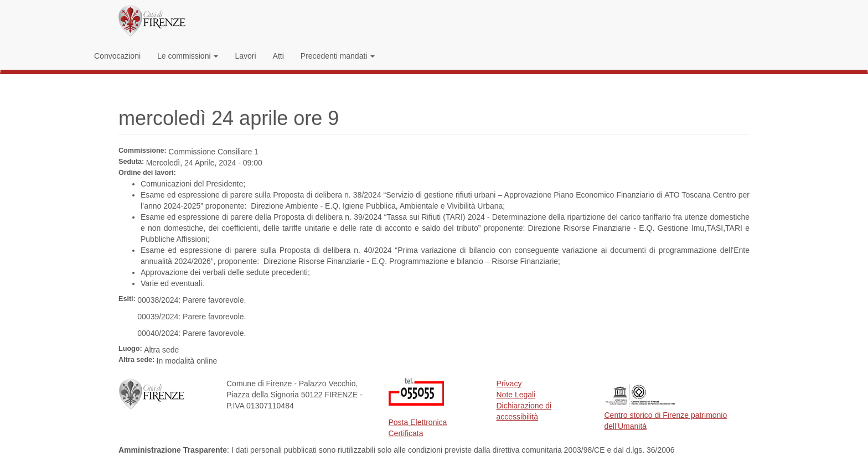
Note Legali (516, 395)
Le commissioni (188, 56)
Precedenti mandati (338, 56)
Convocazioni (117, 56)
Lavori (245, 56)
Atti (278, 56)
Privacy (509, 384)
